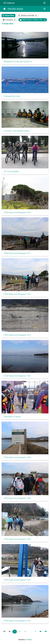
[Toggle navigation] (44, 3)
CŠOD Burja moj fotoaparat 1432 (17, 621)
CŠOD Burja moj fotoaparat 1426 (17, 457)
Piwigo (29, 640)
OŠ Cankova (9, 3)
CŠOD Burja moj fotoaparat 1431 (17, 580)
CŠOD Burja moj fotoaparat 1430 (17, 539)
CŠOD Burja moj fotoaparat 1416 (17, 212)
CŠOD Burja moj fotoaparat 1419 (17, 335)
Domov (4, 9)
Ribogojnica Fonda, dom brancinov (18, 62)
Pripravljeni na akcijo (12, 417)
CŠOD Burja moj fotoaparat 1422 (17, 376)
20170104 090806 (11, 172)
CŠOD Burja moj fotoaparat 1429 (17, 498)
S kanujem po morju (12, 96)
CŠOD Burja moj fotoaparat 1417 (17, 253)
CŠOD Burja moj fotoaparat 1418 (17, 294)
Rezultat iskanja (16, 9)
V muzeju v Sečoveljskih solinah (17, 131)
